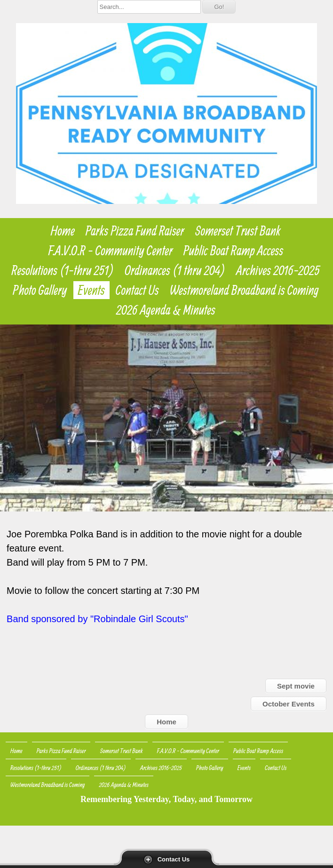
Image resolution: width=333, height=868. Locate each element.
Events (91, 290)
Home (63, 231)
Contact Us (174, 859)
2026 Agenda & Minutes (166, 310)
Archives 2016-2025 (278, 270)
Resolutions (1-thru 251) (63, 270)
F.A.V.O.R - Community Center (111, 251)
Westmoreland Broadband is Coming (244, 290)
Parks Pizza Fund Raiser (135, 231)
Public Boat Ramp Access (233, 251)
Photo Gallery (40, 290)
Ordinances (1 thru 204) (175, 270)
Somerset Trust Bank (238, 231)
